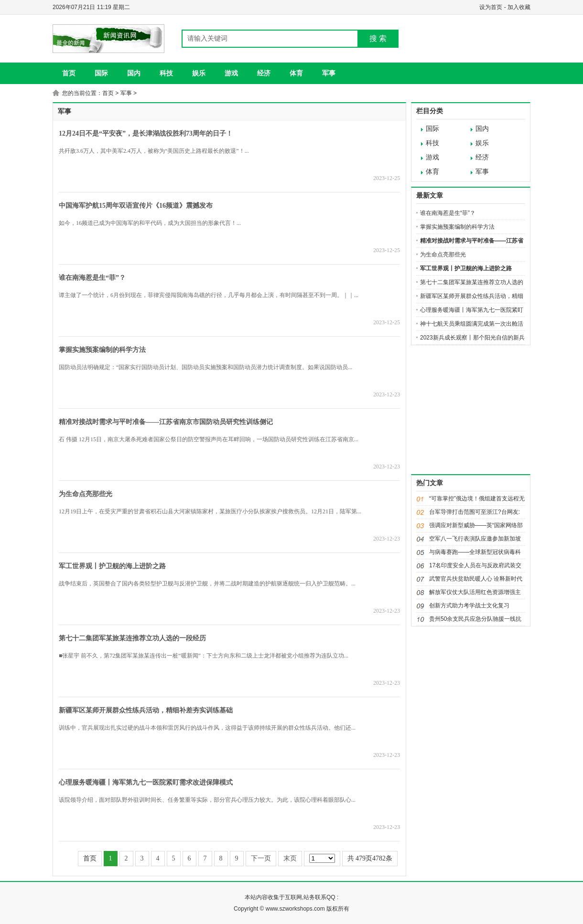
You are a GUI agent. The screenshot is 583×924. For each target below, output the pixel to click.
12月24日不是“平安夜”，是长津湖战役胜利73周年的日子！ (146, 133)
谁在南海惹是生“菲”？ (92, 278)
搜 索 (378, 38)
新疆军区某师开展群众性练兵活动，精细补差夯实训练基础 (146, 710)
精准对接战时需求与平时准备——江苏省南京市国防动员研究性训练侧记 (166, 422)
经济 (264, 73)
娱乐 (199, 73)
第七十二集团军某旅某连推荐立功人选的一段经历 (132, 638)
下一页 (261, 858)
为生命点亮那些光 (86, 494)
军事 (329, 73)
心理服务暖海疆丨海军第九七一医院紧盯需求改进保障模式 (146, 782)
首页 (69, 73)
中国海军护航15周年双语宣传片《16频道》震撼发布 (136, 206)
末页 (290, 858)
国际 (101, 73)
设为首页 (491, 7)
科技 (166, 73)
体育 (296, 73)
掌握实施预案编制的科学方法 (102, 350)
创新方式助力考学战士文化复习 (469, 605)
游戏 (231, 73)
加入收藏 (519, 7)
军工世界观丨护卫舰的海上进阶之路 (112, 566)
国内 (134, 73)
